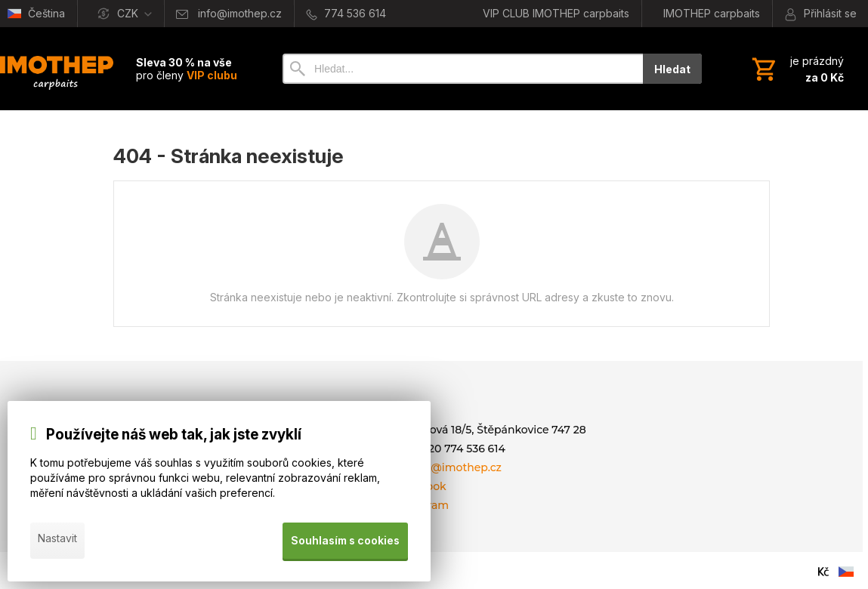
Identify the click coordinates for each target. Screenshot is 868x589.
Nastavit (57, 543)
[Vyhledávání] (463, 69)
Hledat (672, 69)
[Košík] (796, 69)
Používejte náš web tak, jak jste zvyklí (174, 439)
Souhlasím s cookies (344, 543)
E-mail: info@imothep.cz (436, 467)
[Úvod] (57, 69)
